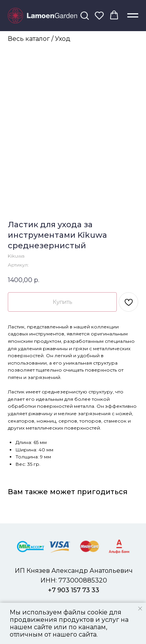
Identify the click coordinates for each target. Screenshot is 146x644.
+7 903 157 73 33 (74, 590)
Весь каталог (29, 39)
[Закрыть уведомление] (140, 609)
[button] (84, 15)
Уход (63, 39)
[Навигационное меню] (133, 16)
